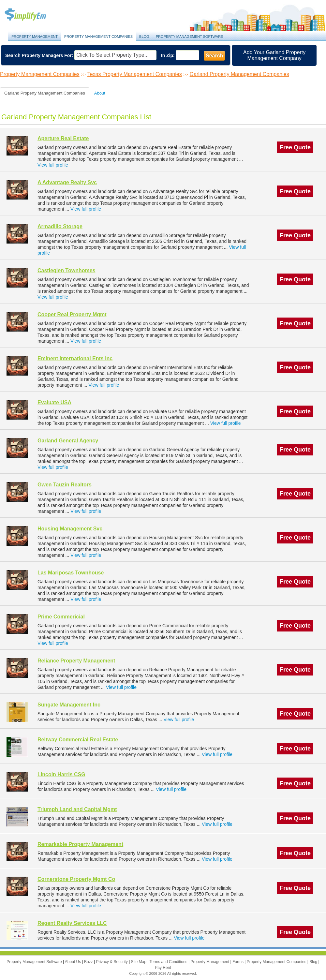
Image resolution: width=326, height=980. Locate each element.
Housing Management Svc (70, 529)
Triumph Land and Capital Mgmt (77, 809)
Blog (144, 37)
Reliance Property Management (76, 661)
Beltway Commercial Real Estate (78, 740)
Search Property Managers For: (39, 55)
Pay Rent (163, 968)
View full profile (53, 165)
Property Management (33, 15)
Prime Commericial (61, 617)
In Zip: (168, 55)
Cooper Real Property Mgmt (72, 314)
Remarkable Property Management (80, 844)
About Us (74, 962)
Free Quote (295, 147)
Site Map (139, 962)
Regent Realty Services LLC (72, 923)
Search (214, 56)
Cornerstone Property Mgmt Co (76, 879)
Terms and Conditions (169, 962)
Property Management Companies (98, 37)
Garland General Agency (68, 441)
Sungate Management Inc (69, 705)
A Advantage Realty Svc (67, 182)
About (100, 93)
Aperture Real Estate (63, 138)
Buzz (89, 962)
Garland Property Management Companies (239, 74)
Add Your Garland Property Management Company (274, 55)
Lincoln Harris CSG (61, 774)
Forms (238, 962)
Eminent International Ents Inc (75, 358)
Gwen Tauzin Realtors (65, 485)
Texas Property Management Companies (135, 74)
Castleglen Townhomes (67, 270)
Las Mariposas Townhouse (71, 573)
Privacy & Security (112, 962)
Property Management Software (190, 37)
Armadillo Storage (60, 226)
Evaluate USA (54, 402)
